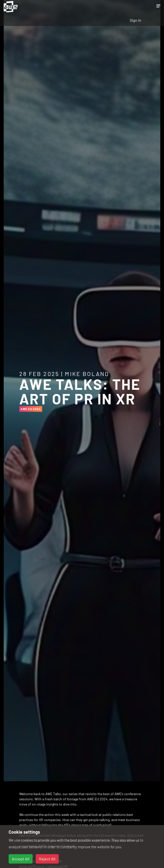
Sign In (136, 20)
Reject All (47, 859)
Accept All (21, 859)
